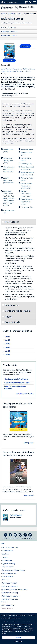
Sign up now (28, 443)
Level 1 (7, 337)
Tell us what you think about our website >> (19, 538)
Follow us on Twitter (9, 583)
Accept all (18, 637)
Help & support (6, 2)
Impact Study (12, 322)
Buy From (4, 2)
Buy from (25, 46)
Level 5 (7, 351)
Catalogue (4, 602)
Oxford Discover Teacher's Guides (17, 383)
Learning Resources (7, 608)
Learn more (29, 495)
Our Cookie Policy (15, 618)
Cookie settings (18, 641)
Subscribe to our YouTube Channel (15, 590)
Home (3, 543)
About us (5, 580)
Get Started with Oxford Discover (17, 379)
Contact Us (4, 615)
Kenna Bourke (17, 71)
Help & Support (8, 567)
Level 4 (7, 347)
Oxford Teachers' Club (10, 547)
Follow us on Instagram (10, 596)
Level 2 (7, 340)
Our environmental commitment (14, 570)
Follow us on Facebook (10, 586)
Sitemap (5, 557)
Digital (9, 317)
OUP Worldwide (8, 577)
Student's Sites (7, 551)
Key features (12, 222)
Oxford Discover (16, 515)
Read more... (12, 305)
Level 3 (7, 344)
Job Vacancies (7, 560)
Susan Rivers (17, 69)
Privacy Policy (32, 615)
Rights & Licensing (9, 564)
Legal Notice (5, 618)
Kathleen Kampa (29, 69)
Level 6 (7, 355)
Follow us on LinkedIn (10, 599)
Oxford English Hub (9, 573)
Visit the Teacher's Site (24, 394)
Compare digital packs (18, 311)
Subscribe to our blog (10, 593)
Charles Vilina (6, 71)
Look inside (9, 60)
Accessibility (23, 615)
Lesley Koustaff (6, 69)
